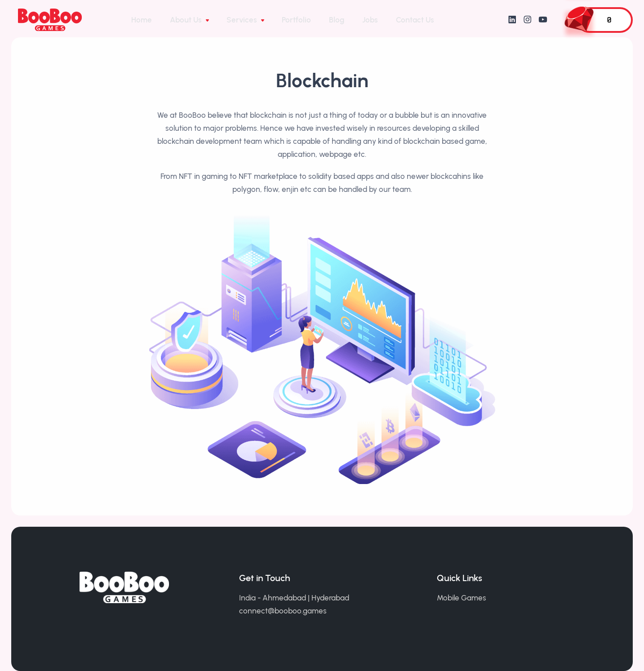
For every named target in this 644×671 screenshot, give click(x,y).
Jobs (370, 20)
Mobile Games (462, 598)
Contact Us (415, 20)
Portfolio (296, 20)
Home (142, 20)
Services (243, 20)
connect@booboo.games (283, 611)
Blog (337, 20)
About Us (187, 20)
